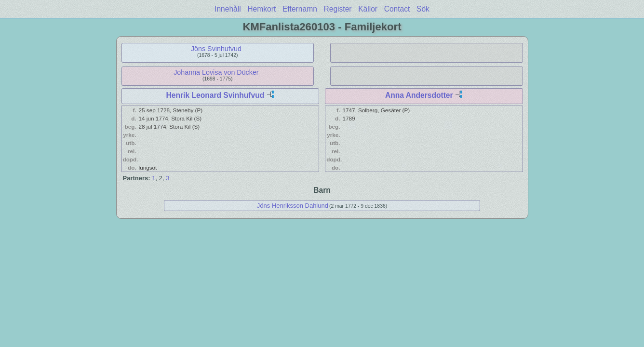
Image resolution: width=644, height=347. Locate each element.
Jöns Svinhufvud (216, 49)
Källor (368, 9)
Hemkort (262, 9)
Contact (397, 9)
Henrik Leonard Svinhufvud (215, 95)
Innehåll (228, 9)
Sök (423, 9)
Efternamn (300, 9)
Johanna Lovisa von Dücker (216, 72)
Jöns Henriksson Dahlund (293, 206)
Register (337, 9)
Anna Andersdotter (419, 95)
